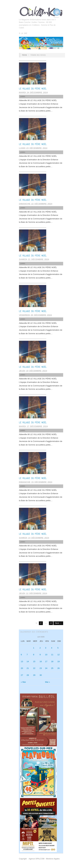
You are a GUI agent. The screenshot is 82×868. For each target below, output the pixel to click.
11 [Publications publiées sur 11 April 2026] (52, 655)
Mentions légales (53, 859)
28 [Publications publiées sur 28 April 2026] (28, 675)
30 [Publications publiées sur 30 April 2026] (41, 675)
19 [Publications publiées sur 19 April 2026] (59, 661)
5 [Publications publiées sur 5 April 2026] (58, 648)
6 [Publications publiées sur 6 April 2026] (21, 655)
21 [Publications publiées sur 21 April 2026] (28, 668)
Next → (58, 623)
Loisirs (23, 96)
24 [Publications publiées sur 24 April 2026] (46, 668)
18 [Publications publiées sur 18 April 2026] (52, 661)
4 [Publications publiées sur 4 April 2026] (52, 648)
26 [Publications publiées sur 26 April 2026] (59, 668)
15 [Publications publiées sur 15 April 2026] (34, 661)
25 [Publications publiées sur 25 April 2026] (52, 668)
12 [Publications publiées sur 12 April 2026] (59, 655)
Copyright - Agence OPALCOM (32, 859)
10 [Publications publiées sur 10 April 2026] (46, 655)
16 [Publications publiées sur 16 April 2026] (41, 661)
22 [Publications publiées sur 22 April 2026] (34, 668)
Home (25, 55)
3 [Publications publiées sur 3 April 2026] (46, 648)
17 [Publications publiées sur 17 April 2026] (46, 661)
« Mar (23, 682)
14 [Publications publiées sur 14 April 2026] (28, 661)
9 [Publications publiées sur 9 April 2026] (40, 655)
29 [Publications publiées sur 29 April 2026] (34, 675)
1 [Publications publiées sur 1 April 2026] (34, 648)
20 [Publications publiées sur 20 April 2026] (22, 668)
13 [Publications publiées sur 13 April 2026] (22, 661)
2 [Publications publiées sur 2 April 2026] (40, 648)
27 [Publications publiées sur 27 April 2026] (22, 675)
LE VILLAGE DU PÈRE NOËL (33, 88)
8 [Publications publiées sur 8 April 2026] (34, 655)
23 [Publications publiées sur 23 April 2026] (41, 668)
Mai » (47, 682)
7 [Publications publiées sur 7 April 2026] (27, 655)
